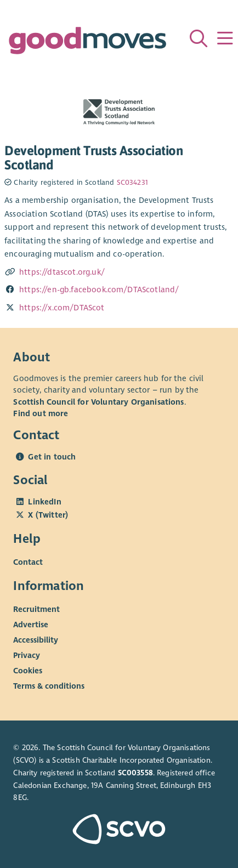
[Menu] (225, 38)
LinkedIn (44, 502)
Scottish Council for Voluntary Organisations (98, 402)
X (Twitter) (48, 515)
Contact (28, 562)
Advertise (31, 625)
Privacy (27, 655)
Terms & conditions (49, 686)
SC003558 (135, 773)
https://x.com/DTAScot (62, 308)
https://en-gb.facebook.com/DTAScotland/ (99, 290)
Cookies (28, 671)
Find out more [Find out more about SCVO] (41, 413)
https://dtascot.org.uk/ (62, 272)
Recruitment (36, 609)
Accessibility (36, 640)
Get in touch (52, 457)
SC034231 (132, 183)
